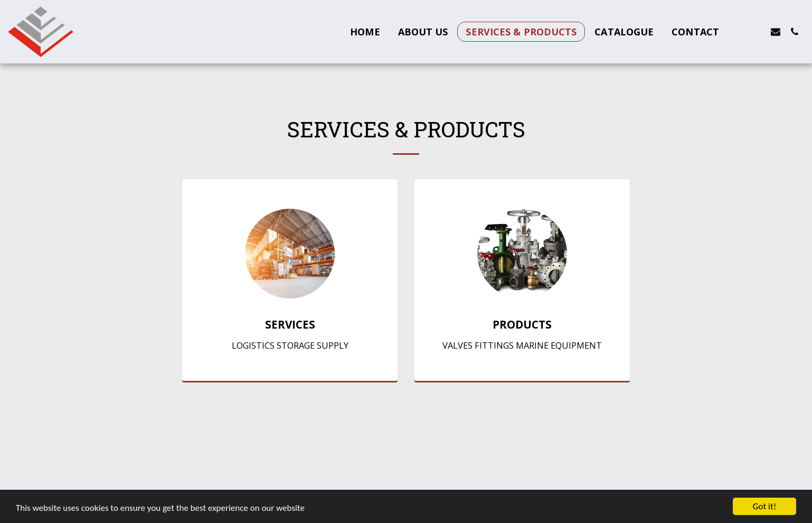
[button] (738, 31)
